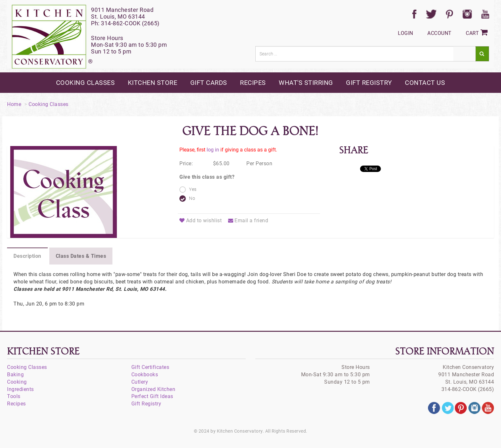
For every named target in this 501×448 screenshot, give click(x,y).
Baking (15, 375)
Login (406, 33)
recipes (253, 83)
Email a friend (248, 220)
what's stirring (306, 83)
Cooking (17, 382)
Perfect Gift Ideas (152, 396)
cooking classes (86, 83)
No (192, 198)
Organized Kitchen (153, 389)
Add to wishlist (201, 220)
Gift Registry (146, 404)
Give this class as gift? (207, 177)
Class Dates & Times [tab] (81, 256)
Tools (14, 396)
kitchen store (153, 83)
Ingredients (21, 389)
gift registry (369, 83)
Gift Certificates (150, 367)
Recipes (16, 404)
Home (14, 104)
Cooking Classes (49, 104)
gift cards (209, 83)
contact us (425, 83)
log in (213, 150)
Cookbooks (145, 375)
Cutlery (140, 382)
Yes (193, 189)
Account (439, 33)
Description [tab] (27, 256)
